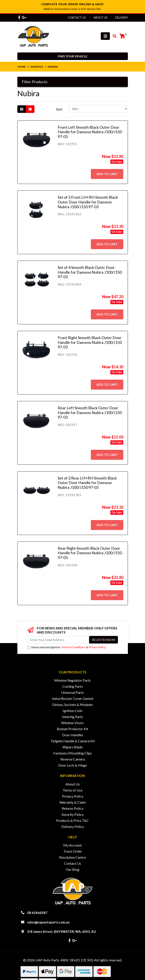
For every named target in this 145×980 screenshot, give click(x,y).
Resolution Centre (72, 857)
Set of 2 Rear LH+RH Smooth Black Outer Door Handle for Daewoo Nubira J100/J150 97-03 (87, 483)
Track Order (73, 851)
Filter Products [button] (35, 82)
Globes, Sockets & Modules (72, 705)
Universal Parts (72, 692)
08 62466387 (37, 913)
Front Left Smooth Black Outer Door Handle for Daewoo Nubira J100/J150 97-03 (90, 132)
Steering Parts (72, 717)
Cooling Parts (73, 686)
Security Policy (73, 814)
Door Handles (73, 735)
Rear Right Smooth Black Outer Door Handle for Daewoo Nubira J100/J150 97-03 (90, 553)
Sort (59, 109)
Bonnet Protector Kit (72, 729)
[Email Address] (58, 640)
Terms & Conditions (73, 647)
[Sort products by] (98, 109)
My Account (72, 845)
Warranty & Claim (73, 802)
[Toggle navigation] (105, 36)
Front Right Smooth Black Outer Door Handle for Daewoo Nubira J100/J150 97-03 (90, 342)
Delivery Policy (73, 826)
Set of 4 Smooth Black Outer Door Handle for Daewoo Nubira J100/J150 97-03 (90, 272)
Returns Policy (72, 808)
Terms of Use (72, 790)
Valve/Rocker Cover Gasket (73, 698)
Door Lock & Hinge (73, 765)
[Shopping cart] (122, 36)
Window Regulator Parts (72, 680)
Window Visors (72, 723)
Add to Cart (107, 174)
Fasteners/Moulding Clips (73, 753)
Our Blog (72, 869)
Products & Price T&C (72, 820)
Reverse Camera (73, 759)
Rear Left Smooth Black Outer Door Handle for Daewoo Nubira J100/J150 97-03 (90, 412)
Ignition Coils (72, 711)
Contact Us (77, 18)
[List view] (30, 109)
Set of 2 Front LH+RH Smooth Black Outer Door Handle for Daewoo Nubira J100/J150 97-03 (88, 202)
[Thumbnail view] (22, 109)
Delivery (121, 18)
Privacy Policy (97, 647)
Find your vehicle (72, 56)
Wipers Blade (72, 747)
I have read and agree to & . (67, 647)
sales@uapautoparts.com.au (48, 922)
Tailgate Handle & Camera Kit (73, 741)
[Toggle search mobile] (113, 36)
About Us (100, 18)
